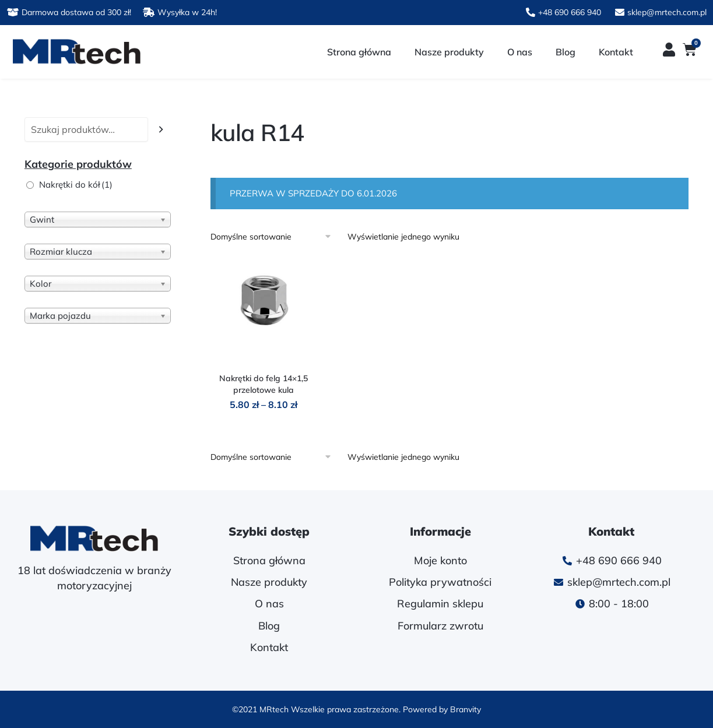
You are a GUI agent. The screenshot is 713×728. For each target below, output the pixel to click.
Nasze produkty (449, 52)
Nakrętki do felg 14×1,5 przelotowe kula (264, 384)
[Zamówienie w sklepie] (275, 237)
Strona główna (359, 52)
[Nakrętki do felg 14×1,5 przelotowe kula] (264, 312)
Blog (566, 52)
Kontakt (616, 52)
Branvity (466, 709)
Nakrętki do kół (76, 184)
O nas (520, 52)
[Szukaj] (161, 130)
